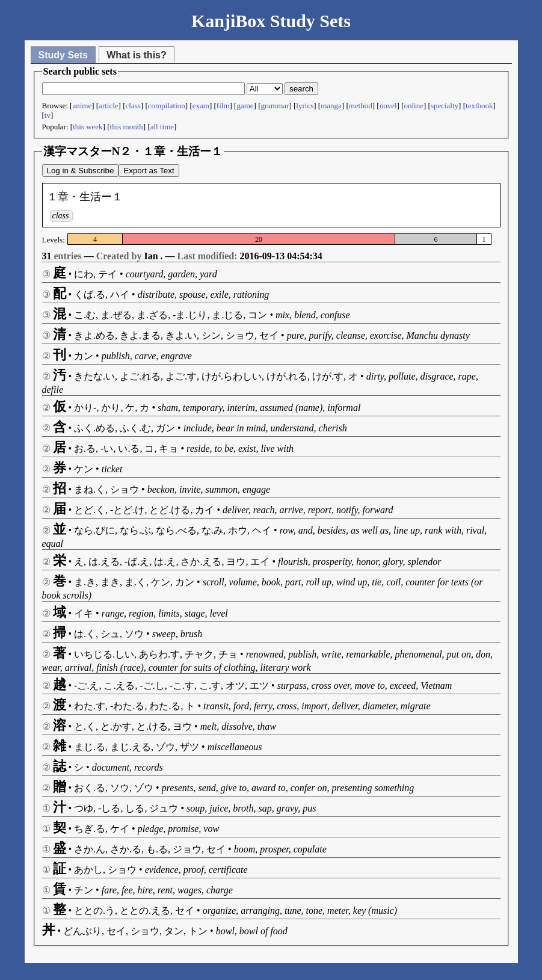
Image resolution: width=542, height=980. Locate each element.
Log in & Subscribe (81, 171)
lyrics (305, 106)
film (223, 106)
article (108, 106)
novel (388, 106)
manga (331, 106)
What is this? (137, 55)
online (414, 106)
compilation (167, 106)
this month (127, 127)
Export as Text (149, 171)
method (361, 106)
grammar (275, 106)
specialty (445, 106)
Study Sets (63, 55)
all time (162, 127)
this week (88, 127)
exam (201, 106)
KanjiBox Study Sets (271, 21)
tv (48, 115)
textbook (479, 106)
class (133, 106)
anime (82, 106)
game (245, 106)
